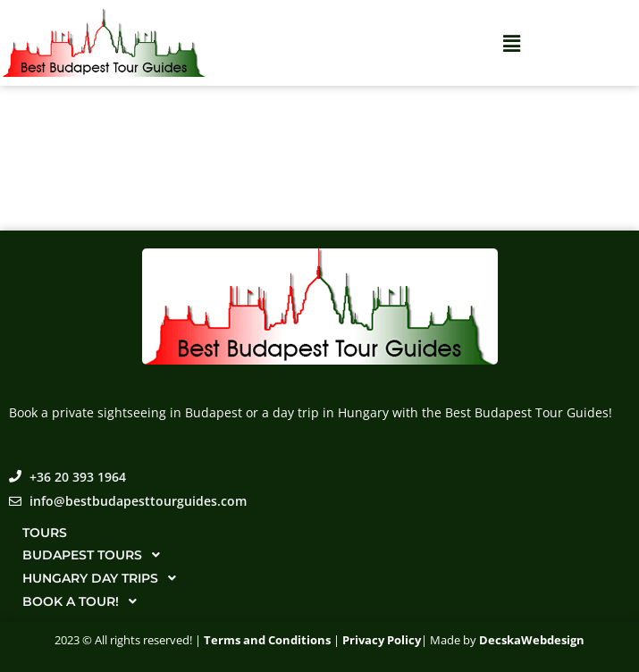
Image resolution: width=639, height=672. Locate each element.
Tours (45, 533)
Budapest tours (96, 555)
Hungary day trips (104, 578)
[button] (511, 43)
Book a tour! (84, 601)
